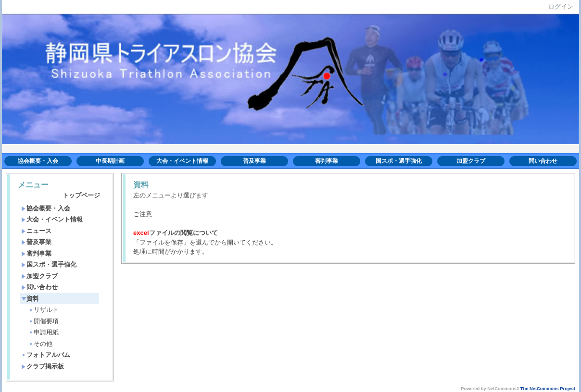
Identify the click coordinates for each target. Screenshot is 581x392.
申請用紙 (44, 332)
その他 (40, 344)
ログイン (561, 6)
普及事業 (254, 161)
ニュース (36, 231)
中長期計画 (110, 161)
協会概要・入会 (38, 161)
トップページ (81, 195)
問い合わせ (543, 161)
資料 (30, 299)
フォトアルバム (46, 355)
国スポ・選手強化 (399, 161)
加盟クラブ (471, 161)
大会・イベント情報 (182, 161)
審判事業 (327, 161)
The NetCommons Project (548, 389)
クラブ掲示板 (43, 366)
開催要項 (44, 321)
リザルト (44, 310)
